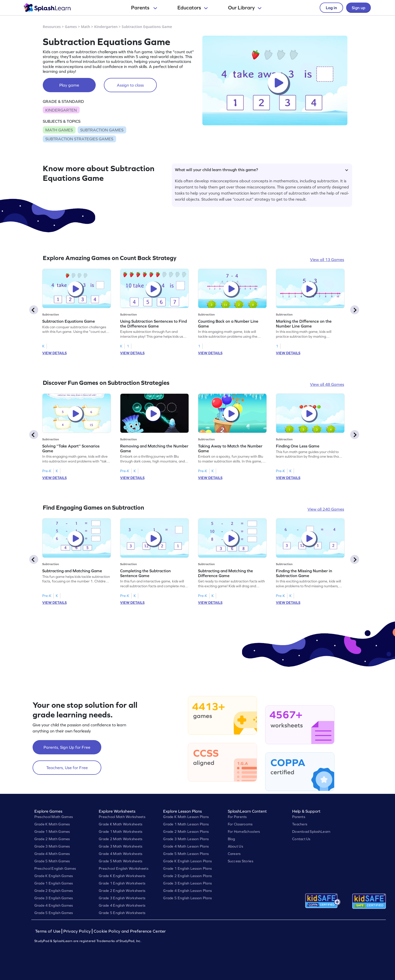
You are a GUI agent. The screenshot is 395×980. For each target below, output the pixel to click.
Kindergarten (106, 27)
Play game (69, 85)
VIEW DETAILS (54, 353)
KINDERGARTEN (61, 110)
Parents (144, 8)
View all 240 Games (326, 509)
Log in (331, 8)
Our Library (245, 8)
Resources (52, 27)
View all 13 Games (327, 260)
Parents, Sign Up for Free (67, 747)
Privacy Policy (77, 931)
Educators (193, 8)
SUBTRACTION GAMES (102, 130)
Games (71, 27)
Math (86, 27)
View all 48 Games (327, 384)
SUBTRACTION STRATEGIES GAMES (79, 139)
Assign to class (130, 85)
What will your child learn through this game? (262, 170)
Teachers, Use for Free (67, 768)
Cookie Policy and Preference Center (130, 931)
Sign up (358, 8)
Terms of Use (48, 931)
